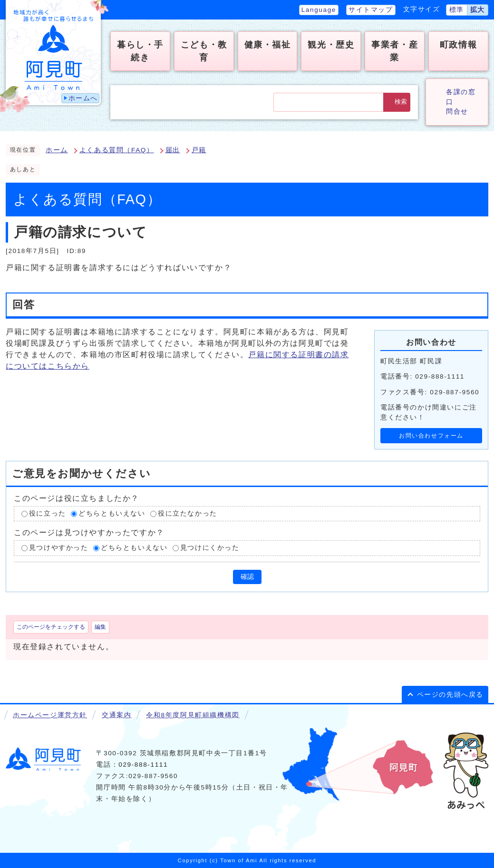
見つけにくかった (210, 548)
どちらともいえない (112, 513)
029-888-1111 (143, 765)
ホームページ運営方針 (50, 715)
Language (319, 10)
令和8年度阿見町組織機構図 (193, 715)
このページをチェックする (51, 627)
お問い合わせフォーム (431, 436)
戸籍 (199, 150)
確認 (247, 577)
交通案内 (116, 715)
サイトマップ (371, 10)
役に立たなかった (188, 513)
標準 (457, 10)
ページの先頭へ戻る (450, 695)
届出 (173, 150)
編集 (100, 627)
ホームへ (83, 98)
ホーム (57, 150)
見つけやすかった (59, 548)
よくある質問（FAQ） (117, 150)
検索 (401, 102)
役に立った (48, 513)
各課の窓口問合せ (461, 102)
